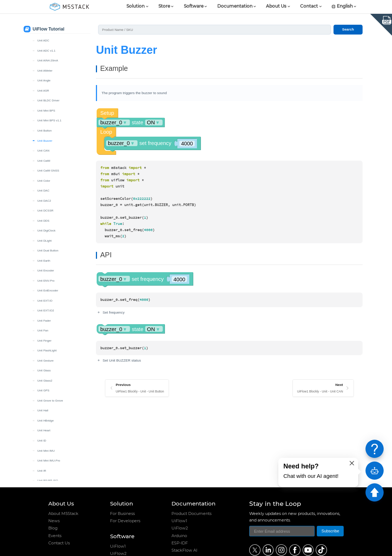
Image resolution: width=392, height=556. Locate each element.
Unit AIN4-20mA (48, 61)
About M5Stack (63, 513)
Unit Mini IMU (46, 451)
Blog (53, 528)
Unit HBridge (46, 421)
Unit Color (44, 181)
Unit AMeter (45, 71)
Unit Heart (44, 430)
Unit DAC (43, 191)
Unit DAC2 (44, 201)
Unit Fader (44, 321)
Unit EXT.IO (45, 301)
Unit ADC (43, 41)
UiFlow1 (118, 546)
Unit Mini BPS (46, 111)
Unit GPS (43, 390)
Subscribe (330, 531)
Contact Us (59, 543)
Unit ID (42, 441)
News (54, 521)
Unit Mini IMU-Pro (49, 461)
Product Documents (191, 513)
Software (194, 7)
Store (164, 7)
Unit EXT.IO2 (46, 311)
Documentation (235, 7)
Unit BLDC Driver (49, 100)
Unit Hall (43, 410)
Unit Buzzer (45, 141)
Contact (309, 7)
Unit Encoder (46, 271)
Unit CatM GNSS (48, 171)
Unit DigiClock (47, 231)
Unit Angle (44, 80)
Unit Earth (44, 261)
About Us (276, 7)
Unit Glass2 (45, 381)
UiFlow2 (180, 528)
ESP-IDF (180, 543)
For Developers (125, 521)
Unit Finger (45, 341)
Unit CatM (44, 161)
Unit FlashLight (47, 350)
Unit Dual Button (48, 251)
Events (55, 536)
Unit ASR (43, 91)
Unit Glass (44, 370)
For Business (122, 513)
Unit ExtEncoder (48, 291)
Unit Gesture (46, 361)
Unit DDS (43, 221)
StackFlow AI (184, 550)
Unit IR (42, 471)
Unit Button (45, 131)
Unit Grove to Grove (50, 401)
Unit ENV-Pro (46, 281)
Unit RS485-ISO (48, 481)
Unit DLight (45, 241)
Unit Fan (43, 331)
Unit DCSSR (45, 211)
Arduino (179, 536)
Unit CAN (43, 151)
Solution (136, 7)
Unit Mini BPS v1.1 (49, 120)
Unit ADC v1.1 (47, 51)
